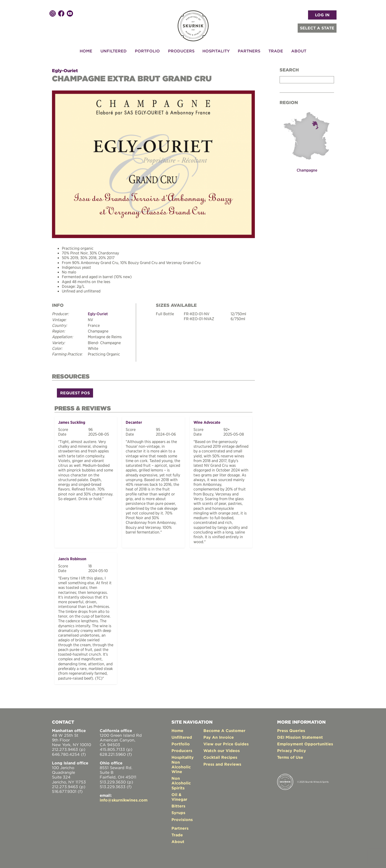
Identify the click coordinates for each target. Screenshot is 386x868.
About (299, 51)
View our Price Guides (226, 742)
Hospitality (216, 51)
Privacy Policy (292, 749)
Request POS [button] (75, 392)
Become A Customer (224, 729)
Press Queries (291, 729)
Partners (249, 51)
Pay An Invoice (219, 735)
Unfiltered (114, 51)
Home (86, 51)
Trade (276, 51)
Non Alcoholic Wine (181, 765)
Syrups (178, 811)
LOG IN (322, 15)
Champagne (307, 170)
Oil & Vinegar (179, 795)
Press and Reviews (222, 762)
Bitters (178, 804)
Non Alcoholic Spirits (181, 781)
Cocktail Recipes (220, 756)
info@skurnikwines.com (124, 798)
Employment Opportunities (305, 742)
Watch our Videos (222, 749)
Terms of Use (290, 756)
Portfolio (147, 51)
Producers (181, 51)
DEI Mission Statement (300, 735)
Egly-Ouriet (65, 71)
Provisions (182, 818)
